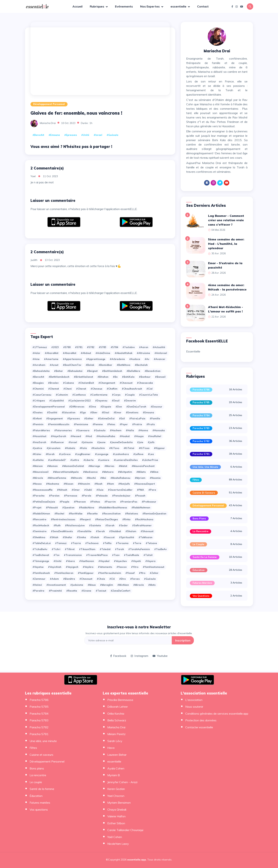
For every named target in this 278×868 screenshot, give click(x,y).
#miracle (139, 585)
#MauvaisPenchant (143, 466)
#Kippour (159, 448)
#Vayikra (88, 567)
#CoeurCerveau (42, 395)
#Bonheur (145, 377)
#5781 (79, 347)
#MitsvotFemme (57, 478)
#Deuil (116, 401)
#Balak (90, 365)
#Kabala (70, 448)
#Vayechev (120, 561)
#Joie (140, 442)
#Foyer (124, 424)
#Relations (132, 514)
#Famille (155, 418)
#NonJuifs (124, 484)
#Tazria (76, 543)
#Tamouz (61, 543)
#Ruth (57, 525)
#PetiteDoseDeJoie (44, 502)
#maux (92, 585)
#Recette (92, 514)
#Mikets (141, 472)
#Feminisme (81, 424)
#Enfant (37, 418)
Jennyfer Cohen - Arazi (122, 782)
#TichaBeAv (40, 549)
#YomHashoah (41, 573)
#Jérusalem (53, 448)
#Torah (119, 549)
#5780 (67, 347)
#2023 (55, 347)
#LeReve (138, 454)
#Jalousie (87, 442)
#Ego (83, 412)
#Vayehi (136, 561)
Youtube (160, 656)
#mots (152, 585)
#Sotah (95, 537)
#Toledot (105, 549)
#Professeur (149, 502)
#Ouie (100, 490)
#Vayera (150, 561)
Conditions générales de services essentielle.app (217, 714)
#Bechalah (141, 365)
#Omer (76, 490)
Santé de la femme (205, 557)
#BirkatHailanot (83, 377)
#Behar (59, 371)
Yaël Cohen (115, 837)
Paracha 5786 (201, 390)
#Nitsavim (84, 484)
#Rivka (126, 519)
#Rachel (59, 514)
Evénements (124, 6)
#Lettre (75, 460)
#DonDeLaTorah (136, 407)
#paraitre (38, 591)
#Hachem (116, 430)
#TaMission (145, 537)
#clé (112, 579)
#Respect (85, 519)
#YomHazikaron (64, 573)
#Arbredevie (117, 359)
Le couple (198, 544)
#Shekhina (39, 537)
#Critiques (39, 401)
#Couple (130, 395)
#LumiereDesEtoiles (126, 460)
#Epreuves (71, 135)
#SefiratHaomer (142, 525)
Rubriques (97, 6)
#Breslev (53, 383)
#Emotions (132, 412)
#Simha (81, 537)
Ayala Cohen (116, 768)
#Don (119, 407)
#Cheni (68, 389)
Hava (111, 748)
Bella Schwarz (117, 720)
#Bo (115, 377)
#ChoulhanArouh (132, 389)
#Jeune (101, 442)
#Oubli (88, 490)
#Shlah (54, 537)
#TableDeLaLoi (42, 543)
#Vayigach (72, 567)
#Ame (36, 359)
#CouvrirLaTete (148, 395)
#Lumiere (104, 460)
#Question (68, 507)
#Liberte (89, 460)
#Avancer (160, 359)
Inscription (183, 640)
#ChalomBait (86, 383)
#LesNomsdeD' (57, 460)
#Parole (86, 496)
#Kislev (37, 454)
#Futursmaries (63, 430)
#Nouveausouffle (43, 490)
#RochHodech (41, 525)
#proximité (55, 591)
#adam (54, 579)
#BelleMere (133, 371)
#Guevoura (83, 430)
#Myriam (140, 478)
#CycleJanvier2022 (79, 401)
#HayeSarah (58, 436)
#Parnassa (71, 496)
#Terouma (122, 543)
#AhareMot (70, 353)
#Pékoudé (52, 507)
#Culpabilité (57, 401)
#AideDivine (103, 353)
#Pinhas (95, 502)
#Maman (52, 466)
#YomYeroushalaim (110, 573)
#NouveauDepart (145, 484)
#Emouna (54, 135)
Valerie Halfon (116, 816)
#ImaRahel (155, 436)
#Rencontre (39, 519)
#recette (72, 591)
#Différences (77, 407)
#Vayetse (38, 567)
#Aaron (144, 347)
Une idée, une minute (205, 467)
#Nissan (68, 484)
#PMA (140, 490)
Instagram (139, 656)
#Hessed (76, 436)
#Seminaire (40, 531)
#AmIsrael (161, 353)
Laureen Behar (117, 755)
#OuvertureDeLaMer (120, 490)
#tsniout (101, 591)
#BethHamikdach (59, 377)
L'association (194, 700)
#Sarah (110, 525)
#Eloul (105, 412)
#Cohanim (62, 395)
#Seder (123, 525)
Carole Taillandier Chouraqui (125, 830)
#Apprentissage (96, 359)
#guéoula (150, 579)
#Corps (116, 395)
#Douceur (156, 407)
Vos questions (201, 596)
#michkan (123, 585)
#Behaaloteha (41, 371)
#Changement (107, 383)
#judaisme (77, 585)
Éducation (199, 570)
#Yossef (130, 573)
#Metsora (108, 472)
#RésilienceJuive (75, 525)
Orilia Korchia (116, 714)
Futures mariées (202, 583)
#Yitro (135, 567)
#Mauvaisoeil (41, 472)
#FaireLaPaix (137, 418)
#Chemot (54, 389)
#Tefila (107, 543)
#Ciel (149, 389)
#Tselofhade (132, 555)
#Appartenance (72, 359)
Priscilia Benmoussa (120, 700)
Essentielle (193, 351)
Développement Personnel (49, 104)
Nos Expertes (150, 6)
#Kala (83, 448)
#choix (101, 579)
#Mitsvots (76, 478)
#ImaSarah (39, 442)
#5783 (102, 347)
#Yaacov (122, 567)
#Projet (37, 507)
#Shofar (67, 537)
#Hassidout (39, 436)
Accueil (77, 6)
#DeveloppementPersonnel (49, 407)
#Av (147, 359)
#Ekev (94, 412)
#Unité (85, 135)
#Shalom (131, 531)
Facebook (118, 656)
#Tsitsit (148, 555)
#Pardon (54, 496)
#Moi (103, 478)
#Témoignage (41, 561)
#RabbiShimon (41, 514)
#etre (122, 579)
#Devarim (130, 401)
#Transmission (73, 555)
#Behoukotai (75, 371)
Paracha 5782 (201, 441)
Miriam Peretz (116, 734)
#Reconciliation (111, 514)
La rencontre (201, 531)
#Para (152, 490)
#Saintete (95, 525)
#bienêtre (69, 579)
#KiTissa (144, 448)
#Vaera (70, 561)
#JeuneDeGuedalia (121, 442)
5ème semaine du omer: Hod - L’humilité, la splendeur (226, 244)
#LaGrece (65, 454)
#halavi (37, 585)
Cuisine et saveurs (204, 493)
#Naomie (155, 478)
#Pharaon (80, 502)
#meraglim (107, 585)
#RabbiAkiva (87, 507)
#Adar (36, 353)
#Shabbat (115, 531)
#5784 (114, 347)
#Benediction (153, 371)
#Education (69, 412)
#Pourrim (110, 502)
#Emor (117, 412)
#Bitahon (103, 377)
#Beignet (92, 371)
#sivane (86, 591)
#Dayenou (101, 401)
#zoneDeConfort (120, 591)
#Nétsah (62, 490)
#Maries (109, 466)
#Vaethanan (87, 561)
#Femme (98, 424)
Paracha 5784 (201, 415)
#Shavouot (147, 531)
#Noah (98, 484)
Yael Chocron (116, 796)
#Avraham (39, 365)
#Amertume (51, 359)
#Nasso (37, 484)
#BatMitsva (123, 365)
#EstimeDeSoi (106, 418)
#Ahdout (86, 353)
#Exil (122, 418)
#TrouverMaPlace (97, 555)
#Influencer (57, 442)
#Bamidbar (105, 365)
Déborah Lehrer (118, 707)
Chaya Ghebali (117, 809)
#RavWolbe (76, 514)
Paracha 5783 (201, 428)
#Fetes (111, 424)
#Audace (135, 359)
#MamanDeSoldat (73, 466)
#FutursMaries (41, 430)
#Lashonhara (121, 454)
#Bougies (38, 383)
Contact (203, 6)
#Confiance (79, 395)
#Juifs (151, 442)
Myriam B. (114, 775)
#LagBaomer (83, 454)
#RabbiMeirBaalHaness (113, 507)
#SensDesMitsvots (62, 531)
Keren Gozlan (116, 789)
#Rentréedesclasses (63, 519)
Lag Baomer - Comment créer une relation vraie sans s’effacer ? (226, 220)
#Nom (110, 484)
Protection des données (201, 720)
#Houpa (139, 436)
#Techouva (92, 543)
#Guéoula (112, 135)
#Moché (91, 478)
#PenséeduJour (121, 496)
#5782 (91, 347)
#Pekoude (102, 496)
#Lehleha (38, 460)
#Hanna (143, 430)
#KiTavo (114, 448)
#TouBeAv (160, 549)
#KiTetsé (129, 448)
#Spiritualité (127, 537)
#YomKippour (86, 573)
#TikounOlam (87, 549)
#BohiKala (128, 377)
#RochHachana (144, 519)
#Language (102, 454)
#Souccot (109, 537)
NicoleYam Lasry (118, 844)
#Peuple (64, 502)
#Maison (38, 466)
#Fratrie (137, 424)
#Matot (123, 466)
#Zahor (154, 573)
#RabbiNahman (141, 507)
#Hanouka (159, 430)
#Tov (56, 555)
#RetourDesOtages (107, 519)
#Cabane (68, 383)
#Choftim (112, 389)
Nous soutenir (194, 707)
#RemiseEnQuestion (154, 514)
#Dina (92, 407)
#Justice (37, 448)
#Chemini (38, 389)
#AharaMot (52, 353)
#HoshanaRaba (106, 436)
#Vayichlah (55, 567)
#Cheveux (96, 389)
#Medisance (90, 472)
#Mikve (154, 472)
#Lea (151, 454)
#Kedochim (98, 448)
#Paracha (39, 496)
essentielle (179, 6)
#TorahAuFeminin (139, 549)
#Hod (89, 436)
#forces (135, 579)
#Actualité (159, 347)
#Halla (130, 430)
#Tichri (56, 549)
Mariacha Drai (48, 123)
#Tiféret (70, 549)
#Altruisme (143, 353)
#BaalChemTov (72, 365)
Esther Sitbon (116, 823)
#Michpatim (125, 472)
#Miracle (38, 478)
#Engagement (54, 418)
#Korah (50, 454)
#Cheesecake (145, 383)
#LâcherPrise (150, 460)
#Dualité (52, 412)
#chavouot (86, 579)
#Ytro (142, 573)
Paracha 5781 (201, 454)
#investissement (56, 585)
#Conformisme (99, 395)
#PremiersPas (129, 502)
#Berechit (38, 135)
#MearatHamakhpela (66, 472)
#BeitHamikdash (112, 371)
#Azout (54, 365)
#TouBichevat (41, 555)
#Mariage (94, 466)
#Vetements (105, 567)
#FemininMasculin (59, 424)
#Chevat (81, 389)
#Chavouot (126, 383)
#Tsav (116, 555)
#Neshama (53, 484)
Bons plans (199, 518)
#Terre (137, 543)
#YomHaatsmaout (154, 567)
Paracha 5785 (201, 402)
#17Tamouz (40, 347)
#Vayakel (104, 561)
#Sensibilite (84, 531)
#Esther (89, 418)
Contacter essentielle (199, 727)
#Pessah (140, 496)
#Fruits (151, 424)
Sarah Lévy (115, 741)
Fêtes (196, 480)
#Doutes (38, 412)
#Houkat (125, 436)
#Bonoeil (160, 377)
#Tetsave (151, 543)
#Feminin (38, 424)
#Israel (98, 135)
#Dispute (106, 407)
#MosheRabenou (120, 478)
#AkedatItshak (123, 353)
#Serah (100, 531)
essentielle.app (137, 860)
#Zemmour (39, 579)
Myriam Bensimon (119, 803)
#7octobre (129, 347)
